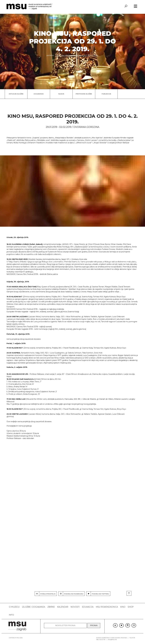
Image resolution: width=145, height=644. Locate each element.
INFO (11, 615)
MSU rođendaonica (107, 607)
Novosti (75, 607)
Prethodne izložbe (84, 94)
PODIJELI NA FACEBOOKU (71, 594)
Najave (61, 94)
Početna (50, 55)
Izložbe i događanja (34, 607)
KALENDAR (63, 607)
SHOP (131, 607)
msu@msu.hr (112, 640)
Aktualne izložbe (16, 94)
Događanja (39, 94)
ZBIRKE (51, 607)
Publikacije (106, 94)
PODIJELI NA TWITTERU (98, 594)
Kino (123, 607)
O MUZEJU (14, 607)
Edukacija (88, 607)
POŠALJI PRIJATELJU (45, 594)
